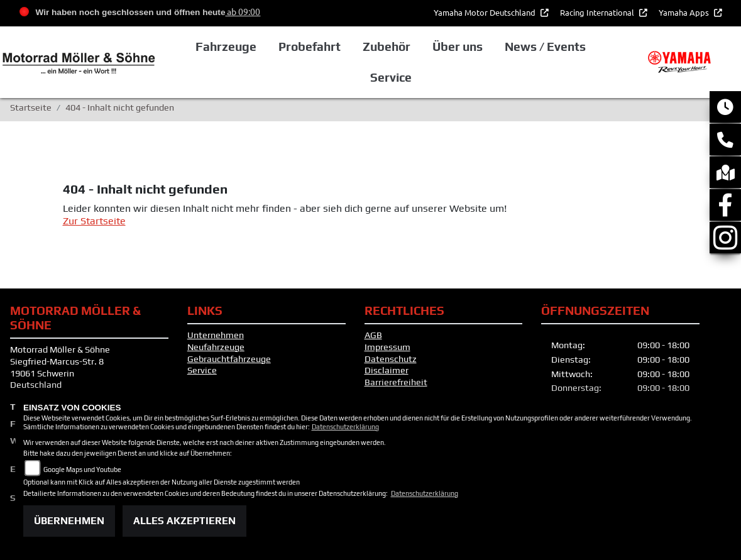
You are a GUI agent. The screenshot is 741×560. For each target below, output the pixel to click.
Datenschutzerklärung (345, 427)
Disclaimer (387, 370)
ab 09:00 (243, 11)
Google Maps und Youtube (82, 469)
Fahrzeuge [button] (226, 47)
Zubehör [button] (387, 47)
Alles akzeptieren (184, 521)
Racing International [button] (598, 12)
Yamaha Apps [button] (685, 12)
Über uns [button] (458, 47)
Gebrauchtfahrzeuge (229, 359)
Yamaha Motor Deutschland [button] (486, 12)
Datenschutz (391, 359)
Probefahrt (310, 47)
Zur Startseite (94, 221)
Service (202, 370)
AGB (373, 335)
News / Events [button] (545, 47)
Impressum (387, 347)
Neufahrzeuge (216, 347)
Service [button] (391, 77)
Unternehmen (216, 335)
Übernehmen (69, 521)
